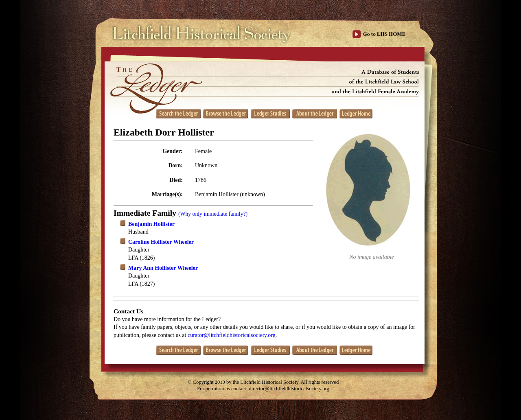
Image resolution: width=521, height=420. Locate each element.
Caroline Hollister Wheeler (161, 242)
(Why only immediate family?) (213, 214)
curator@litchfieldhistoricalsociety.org (232, 335)
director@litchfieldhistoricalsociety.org (289, 389)
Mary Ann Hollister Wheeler (163, 268)
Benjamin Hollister (151, 224)
